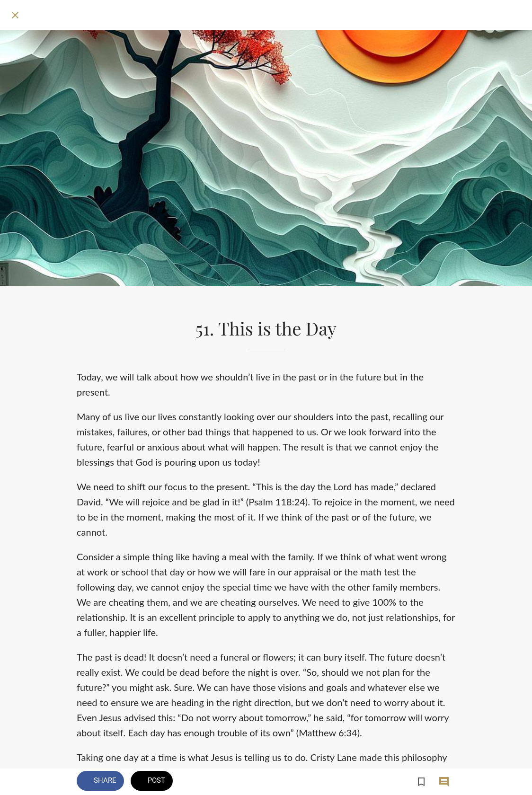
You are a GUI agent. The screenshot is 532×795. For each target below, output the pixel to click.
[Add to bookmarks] (421, 782)
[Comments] (444, 782)
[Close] (15, 15)
